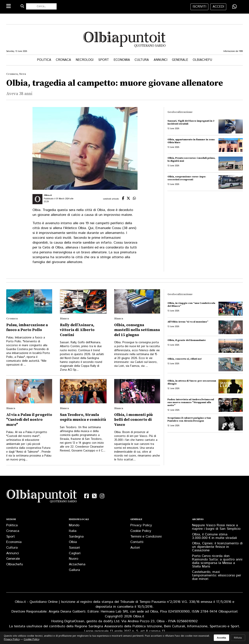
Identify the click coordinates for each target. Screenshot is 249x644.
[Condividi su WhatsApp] (235, 7)
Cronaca (63, 60)
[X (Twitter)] (94, 496)
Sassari (74, 548)
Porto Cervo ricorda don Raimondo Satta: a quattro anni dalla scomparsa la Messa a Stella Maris (217, 561)
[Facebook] (87, 496)
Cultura (142, 60)
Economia (122, 60)
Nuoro (74, 559)
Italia (73, 531)
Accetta (221, 638)
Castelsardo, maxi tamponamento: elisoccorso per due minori (217, 575)
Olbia (73, 542)
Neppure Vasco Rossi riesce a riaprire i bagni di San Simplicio (216, 527)
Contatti (137, 542)
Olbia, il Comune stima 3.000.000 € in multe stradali (214, 536)
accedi (218, 7)
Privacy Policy (141, 525)
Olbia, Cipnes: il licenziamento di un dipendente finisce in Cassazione (217, 547)
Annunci (160, 60)
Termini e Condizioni (146, 537)
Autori (135, 548)
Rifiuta (238, 638)
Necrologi (85, 60)
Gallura (74, 570)
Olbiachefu (202, 60)
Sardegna (76, 537)
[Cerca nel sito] (41, 6)
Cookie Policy (141, 531)
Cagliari (75, 553)
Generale (180, 60)
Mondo (74, 525)
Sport (104, 60)
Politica (44, 60)
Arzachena (77, 564)
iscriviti (199, 7)
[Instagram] (102, 496)
